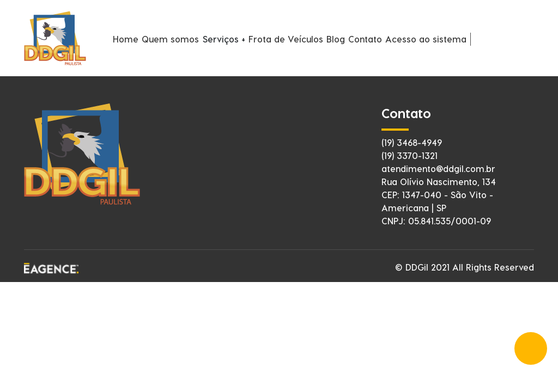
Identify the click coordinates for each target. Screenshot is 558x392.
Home (126, 39)
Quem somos (170, 39)
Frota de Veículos (286, 39)
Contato (365, 39)
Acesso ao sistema (426, 39)
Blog (336, 39)
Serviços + (224, 39)
